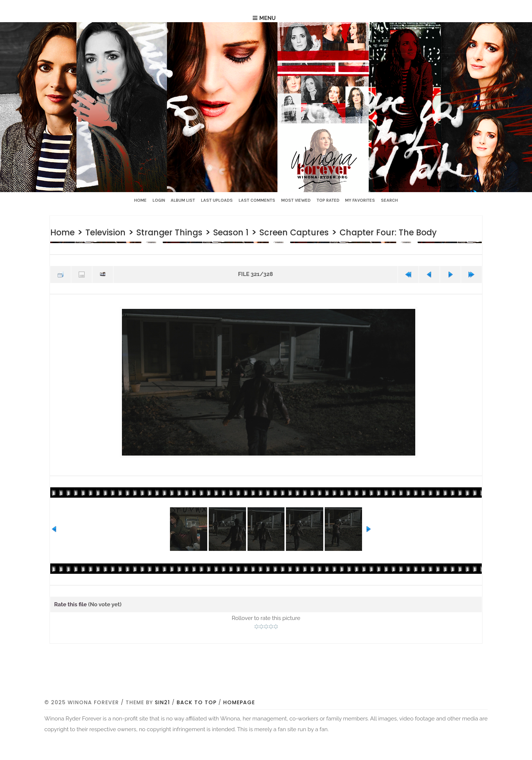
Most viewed (296, 200)
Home (140, 200)
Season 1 (255, 232)
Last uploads (217, 200)
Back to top (197, 735)
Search (389, 200)
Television (113, 232)
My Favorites (360, 200)
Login (159, 200)
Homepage (239, 735)
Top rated (328, 200)
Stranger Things (186, 232)
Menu (268, 18)
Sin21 (162, 735)
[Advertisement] (266, 709)
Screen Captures (326, 232)
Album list (183, 200)
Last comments (257, 200)
